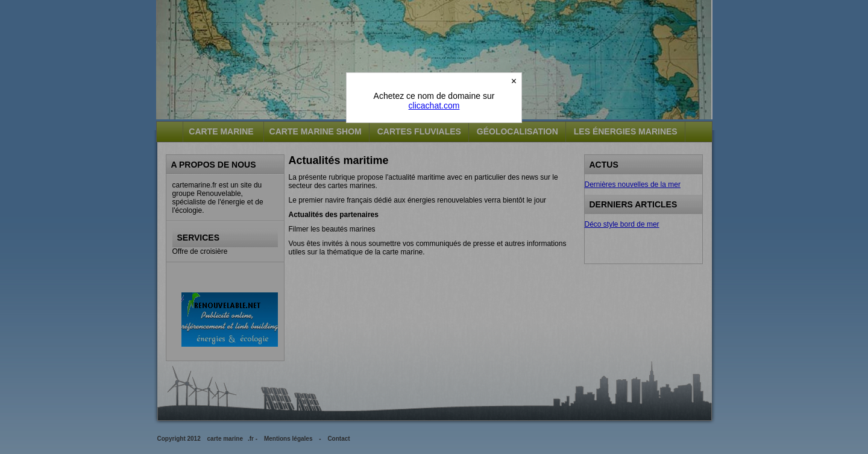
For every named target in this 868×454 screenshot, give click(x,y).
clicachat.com (434, 106)
